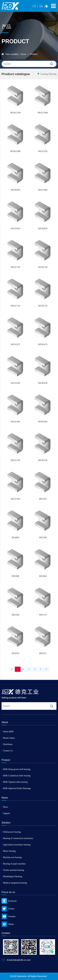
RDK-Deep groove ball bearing (16, 769)
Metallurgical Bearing (12, 876)
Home (23, 54)
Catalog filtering (47, 74)
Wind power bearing (11, 832)
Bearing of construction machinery (17, 838)
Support (6, 813)
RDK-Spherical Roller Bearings (16, 788)
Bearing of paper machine (14, 864)
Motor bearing (9, 851)
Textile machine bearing (13, 870)
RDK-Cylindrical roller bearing (16, 776)
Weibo (8, 924)
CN (34, 6)
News (5, 807)
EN (41, 6)
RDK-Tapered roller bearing (15, 782)
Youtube (9, 916)
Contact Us (7, 751)
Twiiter (8, 909)
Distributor (7, 744)
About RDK (8, 732)
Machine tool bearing (12, 857)
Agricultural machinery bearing (16, 845)
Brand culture (8, 738)
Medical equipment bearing (14, 883)
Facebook (9, 901)
